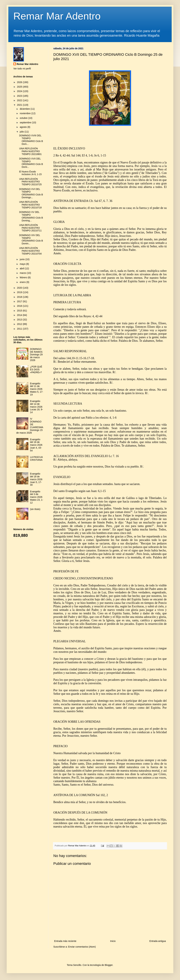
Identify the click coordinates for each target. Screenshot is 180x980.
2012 (20, 324)
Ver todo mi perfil (22, 69)
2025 (20, 87)
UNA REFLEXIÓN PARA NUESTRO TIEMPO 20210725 (30, 182)
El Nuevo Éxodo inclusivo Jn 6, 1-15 (30, 173)
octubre (24, 118)
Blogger (109, 965)
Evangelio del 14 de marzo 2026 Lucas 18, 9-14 (36, 407)
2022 (20, 100)
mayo (23, 264)
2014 (20, 315)
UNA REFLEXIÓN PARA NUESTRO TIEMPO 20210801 (30, 151)
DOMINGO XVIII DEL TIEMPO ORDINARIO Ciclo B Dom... (31, 140)
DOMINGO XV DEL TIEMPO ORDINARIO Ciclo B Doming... (31, 216)
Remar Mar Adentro (57, 16)
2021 (20, 105)
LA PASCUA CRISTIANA (36, 458)
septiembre (26, 122)
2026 (20, 82)
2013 (20, 320)
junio (22, 259)
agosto (23, 127)
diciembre (25, 109)
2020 (20, 288)
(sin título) (35, 509)
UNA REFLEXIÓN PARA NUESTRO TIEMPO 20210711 (30, 228)
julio (22, 132)
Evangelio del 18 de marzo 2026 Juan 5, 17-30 (36, 479)
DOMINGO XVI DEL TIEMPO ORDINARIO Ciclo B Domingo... (31, 193)
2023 (20, 96)
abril (22, 268)
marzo (23, 273)
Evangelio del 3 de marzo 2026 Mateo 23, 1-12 (37, 497)
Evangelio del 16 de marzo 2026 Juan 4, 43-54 (36, 445)
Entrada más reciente (65, 941)
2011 (20, 329)
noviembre (25, 113)
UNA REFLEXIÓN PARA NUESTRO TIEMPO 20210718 (30, 205)
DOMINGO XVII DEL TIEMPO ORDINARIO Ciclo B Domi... (31, 163)
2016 (20, 306)
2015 (20, 311)
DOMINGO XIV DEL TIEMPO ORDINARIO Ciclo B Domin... (31, 239)
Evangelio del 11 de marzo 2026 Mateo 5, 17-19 (37, 389)
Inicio (113, 941)
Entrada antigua (158, 941)
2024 (20, 91)
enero (23, 282)
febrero (24, 277)
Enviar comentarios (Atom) (82, 947)
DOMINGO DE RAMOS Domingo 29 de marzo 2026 (36, 355)
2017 (20, 301)
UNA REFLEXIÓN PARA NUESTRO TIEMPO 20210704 (30, 251)
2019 (20, 292)
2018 (20, 297)
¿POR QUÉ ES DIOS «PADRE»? (36, 369)
